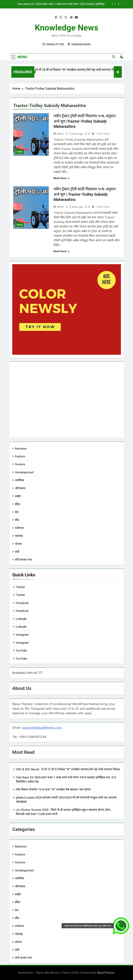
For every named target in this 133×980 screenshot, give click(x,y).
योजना (18, 544)
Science (20, 464)
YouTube (21, 651)
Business (21, 449)
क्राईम (18, 496)
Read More (61, 178)
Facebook (22, 603)
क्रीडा (18, 504)
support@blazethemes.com (42, 728)
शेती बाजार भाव (23, 560)
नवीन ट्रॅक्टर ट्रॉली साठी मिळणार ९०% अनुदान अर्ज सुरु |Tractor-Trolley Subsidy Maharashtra (85, 121)
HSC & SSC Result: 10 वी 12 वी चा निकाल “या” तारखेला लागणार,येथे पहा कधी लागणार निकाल (67, 70)
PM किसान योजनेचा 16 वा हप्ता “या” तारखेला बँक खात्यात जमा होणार (53, 789)
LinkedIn (21, 619)
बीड (17, 520)
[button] (121, 926)
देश (17, 512)
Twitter (20, 587)
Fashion (20, 456)
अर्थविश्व (20, 480)
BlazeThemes (106, 973)
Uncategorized (24, 472)
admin (60, 134)
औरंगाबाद (20, 488)
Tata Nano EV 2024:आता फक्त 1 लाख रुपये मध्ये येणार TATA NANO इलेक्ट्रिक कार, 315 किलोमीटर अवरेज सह (61, 4)
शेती (17, 552)
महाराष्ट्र (19, 152)
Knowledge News (66, 28)
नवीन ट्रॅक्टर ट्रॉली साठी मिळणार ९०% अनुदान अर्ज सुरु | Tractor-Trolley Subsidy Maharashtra (85, 194)
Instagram (22, 635)
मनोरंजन (20, 528)
